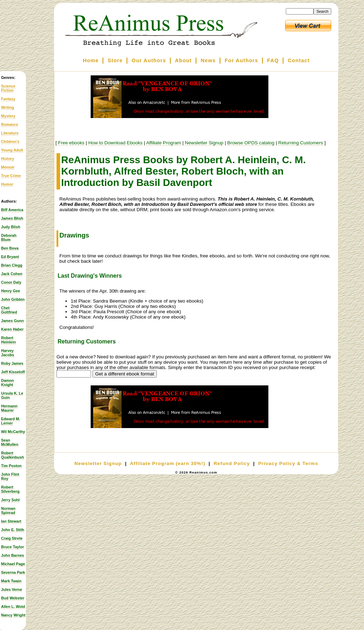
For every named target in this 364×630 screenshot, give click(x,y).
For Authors (241, 60)
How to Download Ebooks (115, 143)
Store (115, 60)
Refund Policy (232, 463)
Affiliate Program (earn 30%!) (167, 463)
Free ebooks (71, 143)
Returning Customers (301, 143)
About (183, 60)
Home (91, 60)
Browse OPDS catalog (251, 143)
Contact (299, 60)
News (208, 60)
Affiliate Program (164, 143)
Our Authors (149, 60)
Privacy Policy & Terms (288, 463)
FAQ (273, 60)
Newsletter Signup (204, 143)
